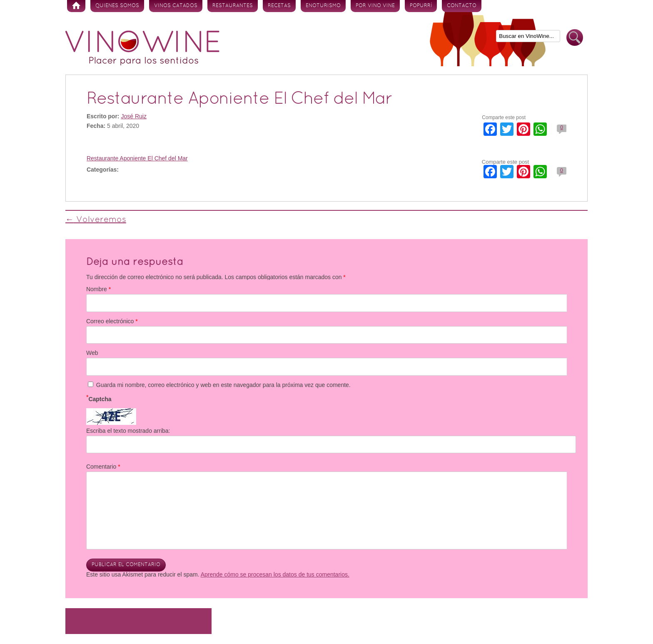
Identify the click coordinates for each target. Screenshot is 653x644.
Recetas (279, 6)
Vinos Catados (176, 6)
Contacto (462, 6)
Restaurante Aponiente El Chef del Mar (137, 158)
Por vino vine (375, 6)
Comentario (103, 467)
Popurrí (421, 6)
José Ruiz (133, 116)
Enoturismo (323, 6)
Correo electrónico (112, 321)
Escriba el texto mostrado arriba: (128, 431)
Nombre (98, 289)
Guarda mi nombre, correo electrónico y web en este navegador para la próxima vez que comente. (223, 385)
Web (92, 353)
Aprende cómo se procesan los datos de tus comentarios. (275, 574)
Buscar (575, 38)
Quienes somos (117, 6)
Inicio (76, 6)
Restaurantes (233, 6)
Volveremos (96, 220)
